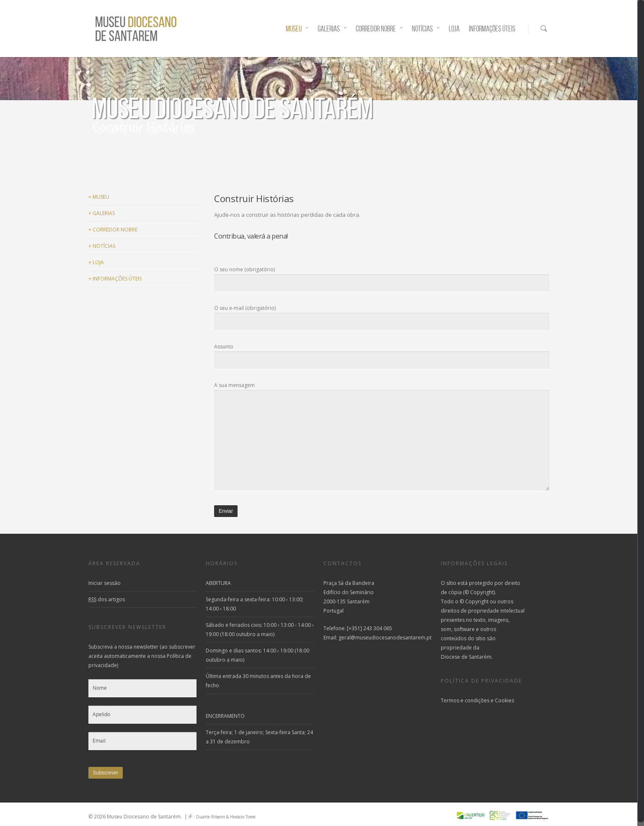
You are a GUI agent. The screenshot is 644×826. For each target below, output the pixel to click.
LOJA (454, 29)
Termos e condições (465, 700)
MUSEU (297, 29)
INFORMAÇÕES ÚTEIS (492, 29)
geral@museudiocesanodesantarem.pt (385, 638)
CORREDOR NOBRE (380, 29)
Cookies (504, 700)
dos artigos (107, 599)
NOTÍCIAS (426, 29)
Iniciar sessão (105, 583)
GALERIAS (332, 29)
